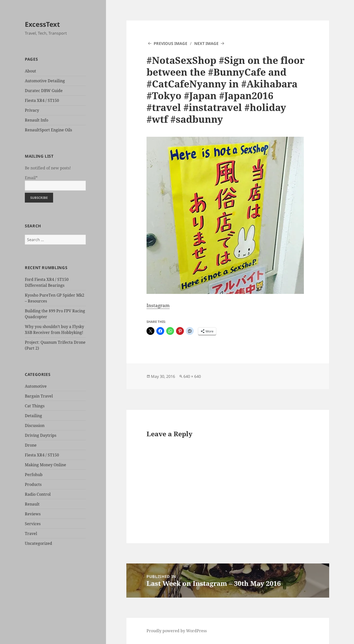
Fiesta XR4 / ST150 (42, 100)
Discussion (35, 425)
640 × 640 (192, 376)
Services (33, 524)
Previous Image (170, 43)
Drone (31, 445)
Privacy (32, 110)
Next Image (206, 43)
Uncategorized (38, 543)
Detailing (33, 416)
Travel (31, 534)
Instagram (158, 305)
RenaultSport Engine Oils (48, 130)
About (30, 71)
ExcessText (42, 24)
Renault (32, 504)
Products (33, 484)
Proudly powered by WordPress (177, 631)
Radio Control (38, 494)
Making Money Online (45, 465)
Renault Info (37, 120)
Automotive (36, 386)
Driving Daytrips (41, 435)
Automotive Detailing (45, 81)
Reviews (33, 514)
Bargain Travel (39, 396)
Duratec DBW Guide (44, 91)
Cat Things (35, 406)
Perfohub (34, 475)
